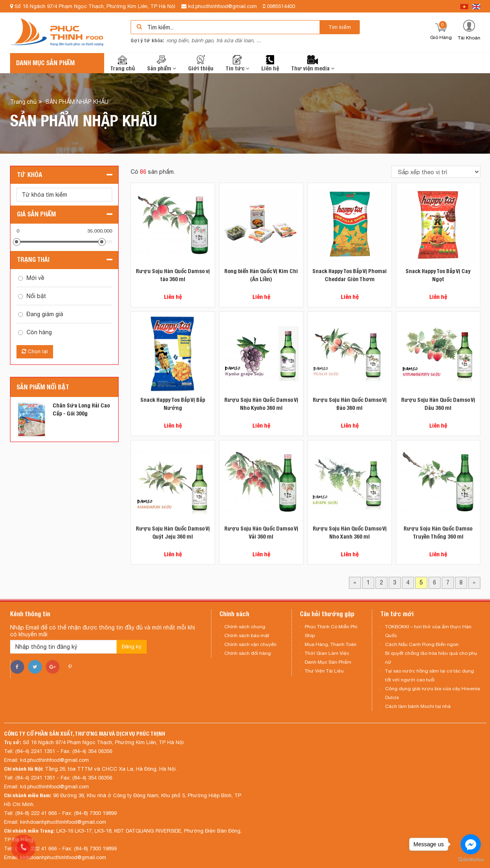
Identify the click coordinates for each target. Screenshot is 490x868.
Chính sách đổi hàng (248, 653)
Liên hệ (270, 63)
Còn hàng (39, 332)
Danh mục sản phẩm (45, 63)
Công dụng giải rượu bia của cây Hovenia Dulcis (433, 693)
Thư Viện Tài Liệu (324, 671)
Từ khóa (30, 175)
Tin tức (237, 63)
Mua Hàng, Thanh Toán (331, 644)
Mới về (35, 278)
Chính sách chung (245, 627)
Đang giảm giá (45, 314)
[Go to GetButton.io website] (471, 860)
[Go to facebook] (471, 844)
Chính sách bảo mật (247, 636)
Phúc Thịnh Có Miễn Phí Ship (331, 631)
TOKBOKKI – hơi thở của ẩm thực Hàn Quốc (428, 631)
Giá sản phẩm (36, 214)
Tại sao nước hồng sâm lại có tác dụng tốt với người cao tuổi (430, 675)
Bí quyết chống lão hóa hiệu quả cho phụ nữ (431, 658)
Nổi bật (36, 296)
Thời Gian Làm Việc (327, 653)
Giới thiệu (201, 63)
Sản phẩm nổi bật (43, 387)
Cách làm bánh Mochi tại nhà (418, 706)
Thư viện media (313, 63)
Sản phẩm (162, 63)
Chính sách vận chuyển (250, 644)
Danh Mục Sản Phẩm (328, 662)
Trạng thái (33, 260)
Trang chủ (123, 63)
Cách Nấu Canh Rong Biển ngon (422, 644)
